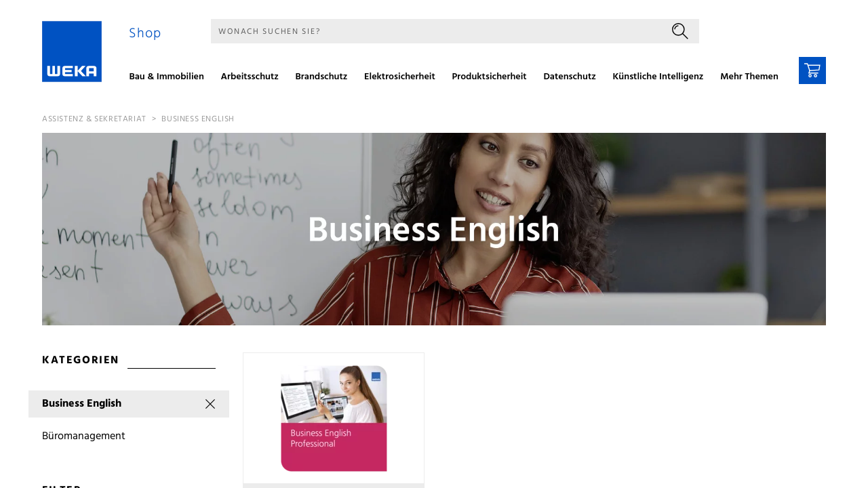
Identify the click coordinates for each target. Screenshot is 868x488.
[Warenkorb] (812, 70)
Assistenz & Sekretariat (94, 119)
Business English (198, 119)
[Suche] (436, 31)
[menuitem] (171, 79)
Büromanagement (84, 436)
